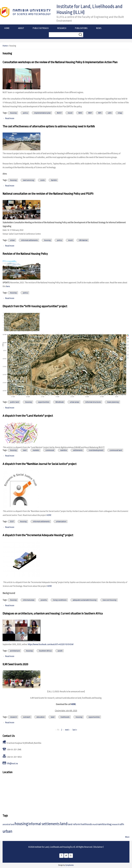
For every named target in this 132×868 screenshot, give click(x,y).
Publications (81, 28)
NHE (80, 113)
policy (25, 113)
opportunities (44, 402)
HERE (49, 515)
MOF (90, 113)
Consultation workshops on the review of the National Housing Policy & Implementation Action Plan (60, 62)
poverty (44, 600)
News (99, 28)
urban (12, 240)
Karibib (54, 180)
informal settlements (29, 240)
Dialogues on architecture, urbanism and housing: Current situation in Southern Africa (53, 614)
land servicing (29, 180)
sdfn (110, 113)
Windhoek (60, 402)
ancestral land (8, 825)
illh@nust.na (12, 764)
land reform (74, 824)
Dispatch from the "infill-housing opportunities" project (35, 306)
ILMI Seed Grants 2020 (15, 664)
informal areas (29, 600)
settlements (78, 450)
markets (36, 450)
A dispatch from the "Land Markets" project (28, 416)
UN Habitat (83, 240)
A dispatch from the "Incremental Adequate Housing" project (38, 535)
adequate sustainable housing (85, 600)
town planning (113, 402)
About (21, 28)
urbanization (61, 522)
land (25, 450)
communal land (116, 450)
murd (70, 113)
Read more (10, 119)
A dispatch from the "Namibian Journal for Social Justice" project (40, 464)
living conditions (60, 600)
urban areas (75, 402)
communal (50, 450)
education (41, 717)
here (8, 286)
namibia (64, 450)
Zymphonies (69, 865)
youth (60, 651)
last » (75, 730)
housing (13, 113)
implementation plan (42, 113)
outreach (27, 717)
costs (43, 180)
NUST (59, 113)
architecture (15, 651)
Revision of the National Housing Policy (25, 254)
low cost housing (110, 600)
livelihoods (65, 717)
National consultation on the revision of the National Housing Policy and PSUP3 (48, 194)
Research (62, 28)
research (13, 717)
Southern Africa (45, 651)
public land (15, 402)
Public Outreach (41, 28)
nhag (120, 113)
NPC (100, 113)
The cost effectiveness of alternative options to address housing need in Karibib (49, 127)
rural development (96, 450)
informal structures (93, 402)
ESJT (12, 522)
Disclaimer (98, 847)
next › (67, 730)
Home (7, 28)
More (127, 837)
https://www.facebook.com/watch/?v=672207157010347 (51, 645)
